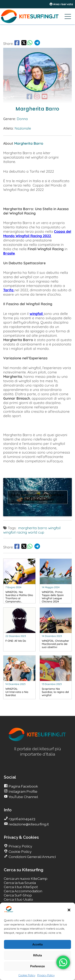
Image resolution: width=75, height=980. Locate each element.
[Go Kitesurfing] (37, 16)
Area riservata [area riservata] (61, 4)
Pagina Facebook (23, 786)
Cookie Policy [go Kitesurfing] (20, 852)
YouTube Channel (23, 797)
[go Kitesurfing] (19, 581)
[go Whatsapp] (30, 43)
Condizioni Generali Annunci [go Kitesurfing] (32, 857)
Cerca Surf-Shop (18, 895)
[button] (69, 910)
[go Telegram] (37, 43)
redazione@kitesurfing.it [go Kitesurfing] (28, 824)
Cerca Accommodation (23, 891)
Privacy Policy (46, 975)
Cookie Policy (27, 975)
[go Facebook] (17, 43)
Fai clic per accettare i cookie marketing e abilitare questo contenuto (38, 497)
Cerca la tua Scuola (20, 883)
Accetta (38, 944)
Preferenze (37, 966)
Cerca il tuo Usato (18, 899)
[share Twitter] (24, 43)
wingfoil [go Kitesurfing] (54, 528)
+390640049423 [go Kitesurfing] (21, 819)
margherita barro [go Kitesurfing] (33, 528)
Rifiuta (37, 955)
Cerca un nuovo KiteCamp (26, 879)
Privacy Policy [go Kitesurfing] (20, 846)
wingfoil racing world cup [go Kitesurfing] (24, 532)
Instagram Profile (23, 791)
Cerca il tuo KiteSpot (21, 887)
